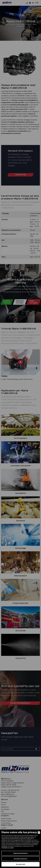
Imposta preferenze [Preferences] (20, 853)
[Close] (39, 833)
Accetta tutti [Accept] (21, 864)
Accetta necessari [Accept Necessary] (20, 859)
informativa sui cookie (8, 848)
